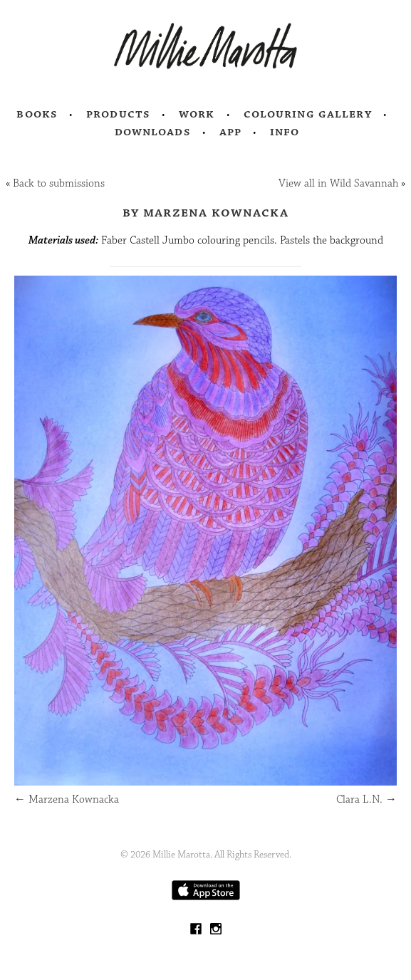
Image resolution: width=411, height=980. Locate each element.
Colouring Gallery (308, 114)
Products (118, 114)
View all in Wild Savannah (338, 183)
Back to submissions (59, 183)
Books (37, 114)
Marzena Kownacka (67, 799)
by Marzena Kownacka (205, 212)
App (230, 132)
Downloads (153, 132)
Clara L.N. (366, 799)
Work (197, 114)
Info (285, 132)
